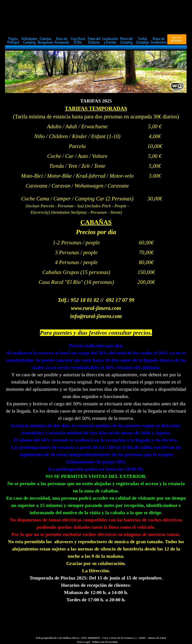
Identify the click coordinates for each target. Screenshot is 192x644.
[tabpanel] (96, 109)
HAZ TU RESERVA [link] (177, 39)
